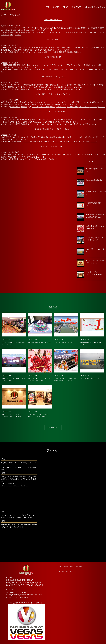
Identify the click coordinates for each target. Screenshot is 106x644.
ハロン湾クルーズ (53, 39)
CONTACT (77, 7)
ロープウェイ (77, 142)
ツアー (31, 52)
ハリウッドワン (82, 32)
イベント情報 (49, 32)
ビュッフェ (5, 35)
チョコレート (61, 107)
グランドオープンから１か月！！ (53, 146)
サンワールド (53, 142)
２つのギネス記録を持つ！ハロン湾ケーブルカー (53, 129)
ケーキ (73, 32)
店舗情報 (24, 32)
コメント (18, 35)
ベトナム (51, 52)
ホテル (69, 142)
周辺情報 (66, 52)
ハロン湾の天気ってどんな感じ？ (53, 77)
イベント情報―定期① (53, 57)
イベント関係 (15, 32)
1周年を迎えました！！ (53, 20)
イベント (40, 32)
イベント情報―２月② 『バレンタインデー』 (53, 94)
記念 (12, 35)
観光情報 (74, 52)
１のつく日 (36, 70)
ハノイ (37, 52)
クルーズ (24, 52)
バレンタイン (84, 107)
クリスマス (65, 32)
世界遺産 (59, 52)
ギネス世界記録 (30, 142)
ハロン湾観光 (15, 89)
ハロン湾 (101, 32)
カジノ (58, 32)
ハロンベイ (93, 32)
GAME (56, 7)
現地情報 (13, 52)
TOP (48, 7)
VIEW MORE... (53, 427)
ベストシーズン (45, 89)
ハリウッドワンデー (85, 70)
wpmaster (4, 26)
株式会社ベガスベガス (66, 572)
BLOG (66, 7)
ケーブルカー (42, 142)
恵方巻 (88, 124)
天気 (61, 89)
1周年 (34, 32)
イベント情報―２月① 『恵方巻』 (53, 112)
